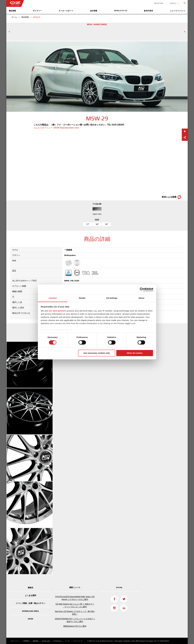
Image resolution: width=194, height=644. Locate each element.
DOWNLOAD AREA (30, 611)
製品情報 (13, 11)
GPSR (30, 619)
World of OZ (121, 11)
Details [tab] (82, 298)
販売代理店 (149, 11)
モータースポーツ (66, 11)
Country (173, 3)
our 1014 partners (57, 311)
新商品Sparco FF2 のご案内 (75, 626)
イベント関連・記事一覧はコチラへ (30, 603)
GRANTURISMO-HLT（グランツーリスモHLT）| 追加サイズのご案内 (75, 620)
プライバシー (15, 641)
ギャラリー (37, 11)
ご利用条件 (26, 641)
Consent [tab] (53, 298)
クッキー (68, 641)
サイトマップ (78, 641)
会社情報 (94, 11)
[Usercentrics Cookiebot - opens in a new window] (142, 289)
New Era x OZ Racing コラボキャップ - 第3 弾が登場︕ (75, 613)
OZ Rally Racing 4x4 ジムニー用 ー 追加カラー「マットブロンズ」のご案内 (75, 605)
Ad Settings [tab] (112, 298)
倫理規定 (36, 641)
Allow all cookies (135, 353)
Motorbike (159, 3)
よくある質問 (30, 595)
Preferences (58, 641)
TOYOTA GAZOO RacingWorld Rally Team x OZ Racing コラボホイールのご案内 (75, 598)
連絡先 (30, 588)
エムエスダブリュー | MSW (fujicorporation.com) (56, 128)
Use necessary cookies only (97, 353)
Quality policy (46, 641)
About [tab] (141, 298)
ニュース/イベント (178, 11)
